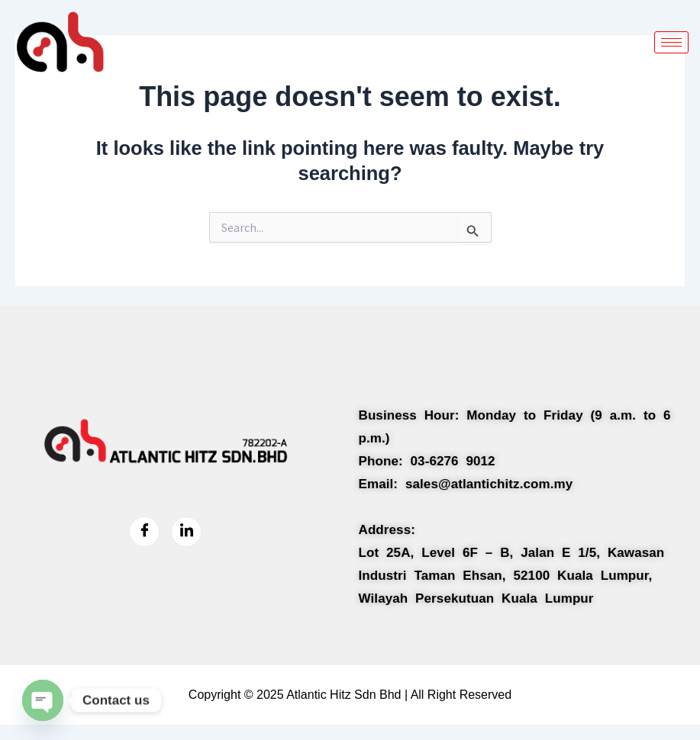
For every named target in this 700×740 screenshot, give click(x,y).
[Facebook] (144, 532)
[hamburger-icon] (671, 42)
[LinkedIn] (186, 532)
